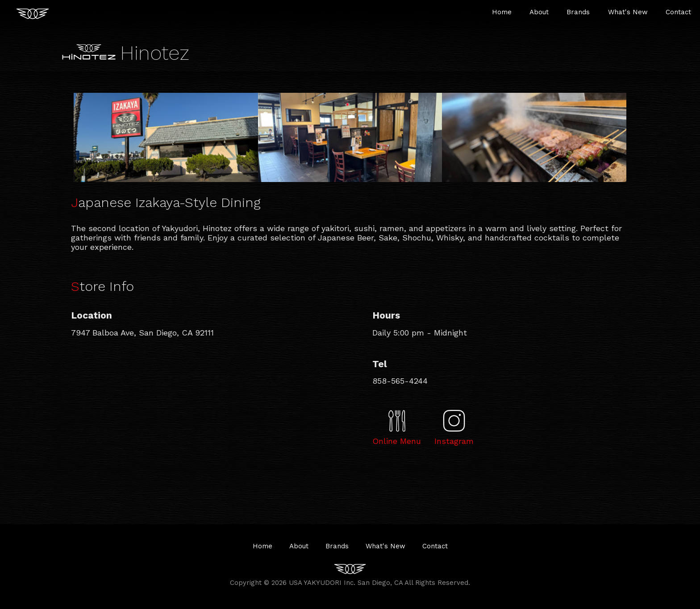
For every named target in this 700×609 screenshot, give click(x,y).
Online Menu (397, 441)
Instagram (454, 441)
